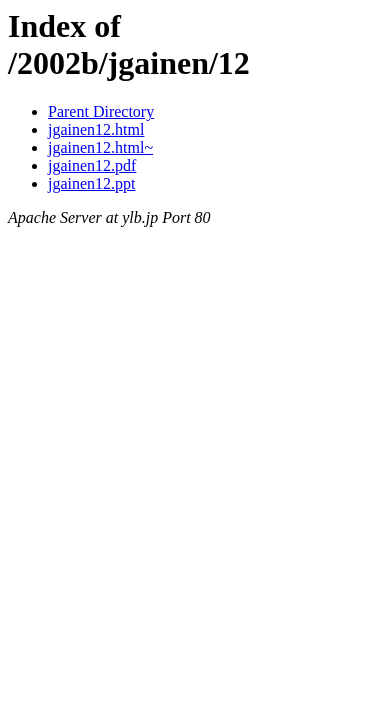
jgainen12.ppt (92, 183)
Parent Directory (101, 111)
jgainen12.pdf (92, 165)
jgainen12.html (96, 129)
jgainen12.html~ (100, 147)
